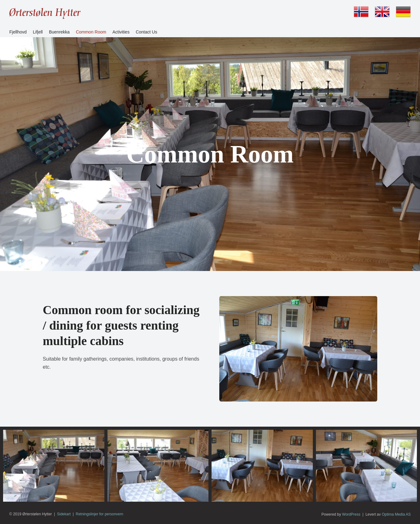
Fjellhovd (18, 32)
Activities (121, 32)
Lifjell (38, 32)
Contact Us (146, 32)
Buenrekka (59, 32)
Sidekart (64, 514)
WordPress (351, 514)
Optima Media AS (396, 514)
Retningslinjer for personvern (100, 514)
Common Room (91, 32)
